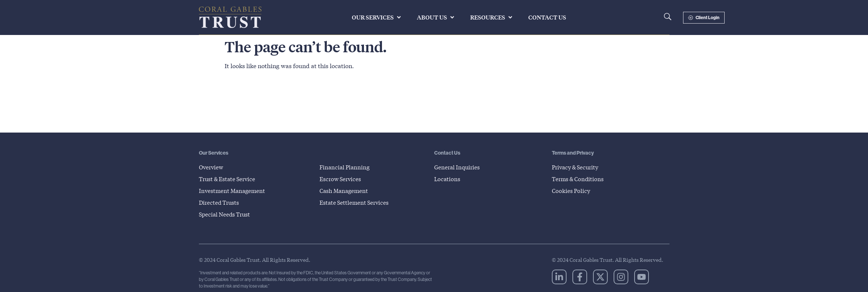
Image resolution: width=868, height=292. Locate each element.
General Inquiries (458, 167)
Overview (212, 167)
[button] (377, 17)
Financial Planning (346, 167)
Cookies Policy (572, 191)
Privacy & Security (577, 167)
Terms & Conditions (579, 179)
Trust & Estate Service (229, 179)
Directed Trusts (220, 202)
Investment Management (233, 191)
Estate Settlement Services (356, 202)
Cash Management (345, 191)
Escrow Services (342, 179)
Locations (448, 179)
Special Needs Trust (226, 214)
